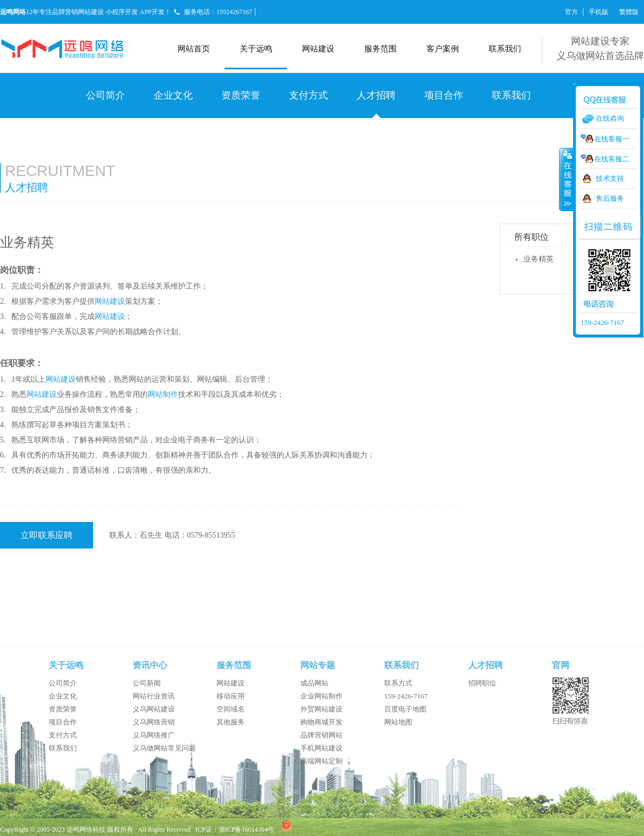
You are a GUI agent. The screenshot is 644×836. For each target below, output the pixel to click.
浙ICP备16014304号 (247, 830)
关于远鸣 (256, 49)
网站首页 (194, 49)
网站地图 (398, 722)
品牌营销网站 (321, 735)
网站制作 (163, 394)
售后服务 (610, 198)
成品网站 (314, 683)
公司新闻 (147, 683)
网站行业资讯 (154, 696)
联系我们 (505, 49)
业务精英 (538, 259)
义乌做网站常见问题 (164, 748)
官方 (571, 12)
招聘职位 (482, 683)
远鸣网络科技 (86, 830)
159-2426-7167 (406, 696)
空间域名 (231, 709)
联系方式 (398, 683)
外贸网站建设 (321, 709)
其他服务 (231, 722)
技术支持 (610, 178)
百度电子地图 (405, 709)
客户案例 (443, 49)
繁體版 (629, 12)
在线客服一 (612, 139)
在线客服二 (612, 159)
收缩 (567, 179)
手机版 (599, 12)
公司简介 (106, 95)
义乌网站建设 (154, 709)
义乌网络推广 (154, 735)
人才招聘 (376, 95)
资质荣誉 (241, 95)
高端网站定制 (321, 761)
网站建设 (318, 49)
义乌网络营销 (154, 722)
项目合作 (444, 95)
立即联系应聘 (47, 535)
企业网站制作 (321, 696)
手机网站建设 (321, 748)
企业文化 (173, 95)
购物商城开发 (321, 722)
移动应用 (231, 696)
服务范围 (380, 49)
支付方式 (308, 95)
